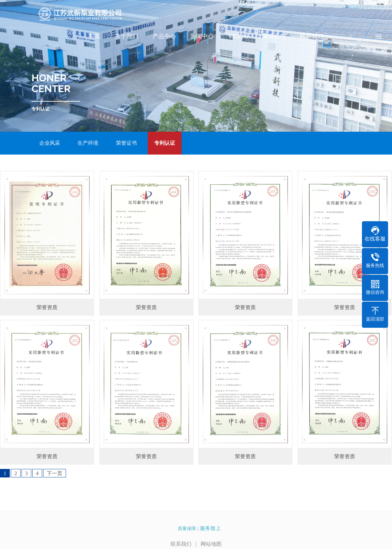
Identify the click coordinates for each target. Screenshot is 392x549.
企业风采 (50, 143)
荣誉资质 (47, 307)
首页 (95, 36)
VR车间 (238, 36)
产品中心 (164, 36)
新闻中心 (202, 36)
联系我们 (312, 36)
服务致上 (210, 528)
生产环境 (88, 143)
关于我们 (126, 36)
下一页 (55, 473)
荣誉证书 (274, 36)
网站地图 (211, 544)
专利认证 (165, 143)
